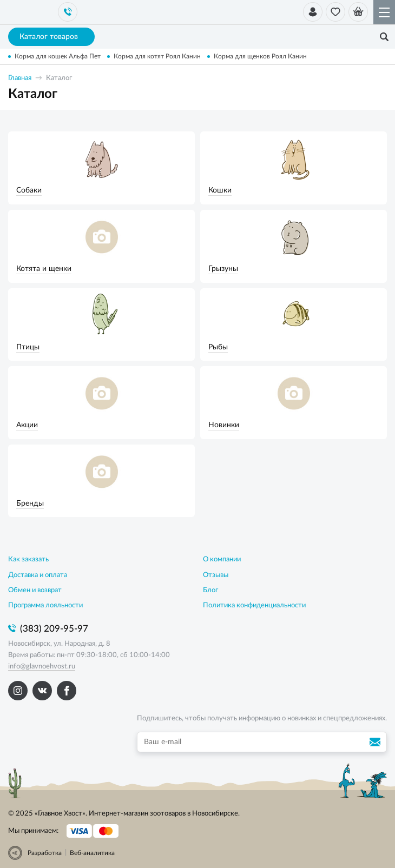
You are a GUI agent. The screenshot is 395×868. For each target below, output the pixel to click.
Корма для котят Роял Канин (157, 56)
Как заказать (28, 559)
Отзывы (216, 575)
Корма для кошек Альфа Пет (58, 56)
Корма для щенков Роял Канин (260, 56)
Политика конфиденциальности (254, 605)
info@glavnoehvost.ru (42, 667)
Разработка (45, 853)
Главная (20, 78)
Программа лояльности (45, 605)
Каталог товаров (52, 37)
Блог (210, 590)
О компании (222, 559)
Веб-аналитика (92, 853)
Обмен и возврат (35, 590)
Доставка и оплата (38, 575)
